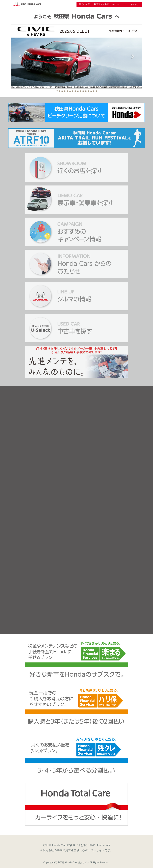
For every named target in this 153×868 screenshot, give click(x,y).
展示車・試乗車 (101, 4)
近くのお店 (84, 4)
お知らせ (134, 4)
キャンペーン (118, 4)
